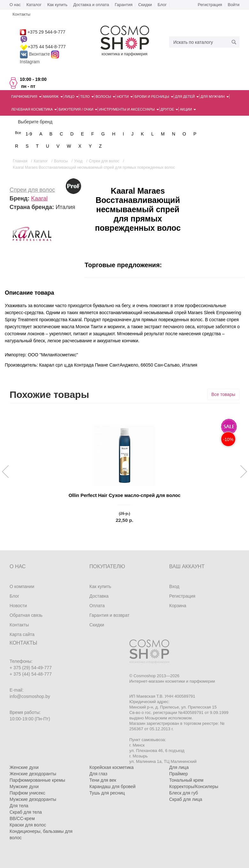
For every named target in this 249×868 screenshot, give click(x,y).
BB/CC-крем (22, 818)
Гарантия (124, 5)
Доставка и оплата (91, 5)
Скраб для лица (186, 799)
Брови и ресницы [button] (154, 97)
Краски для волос (28, 825)
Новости (18, 606)
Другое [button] (170, 109)
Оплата (97, 606)
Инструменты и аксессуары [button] (129, 109)
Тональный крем (186, 780)
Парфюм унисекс (27, 793)
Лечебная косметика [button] (34, 109)
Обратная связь (26, 615)
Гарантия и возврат (109, 615)
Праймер (179, 774)
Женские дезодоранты (33, 774)
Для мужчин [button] (215, 97)
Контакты (19, 625)
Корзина (178, 606)
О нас (15, 5)
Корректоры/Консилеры (194, 787)
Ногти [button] (125, 97)
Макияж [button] (53, 97)
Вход (174, 586)
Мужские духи (24, 787)
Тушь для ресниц (107, 793)
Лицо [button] (72, 97)
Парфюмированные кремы (37, 780)
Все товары (223, 394)
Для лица (179, 767)
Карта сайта (22, 634)
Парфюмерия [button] (26, 97)
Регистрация (210, 5)
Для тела (19, 806)
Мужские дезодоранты (33, 799)
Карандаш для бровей (113, 787)
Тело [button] (87, 97)
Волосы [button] (105, 97)
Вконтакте (35, 54)
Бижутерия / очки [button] (78, 109)
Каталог (34, 5)
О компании (22, 586)
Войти (234, 5)
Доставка (99, 596)
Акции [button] (188, 109)
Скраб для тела (26, 812)
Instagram (30, 62)
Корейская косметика (112, 767)
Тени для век (103, 780)
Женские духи (24, 767)
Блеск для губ (184, 793)
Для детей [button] (187, 97)
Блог (162, 5)
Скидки (145, 5)
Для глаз (98, 774)
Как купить (57, 5)
